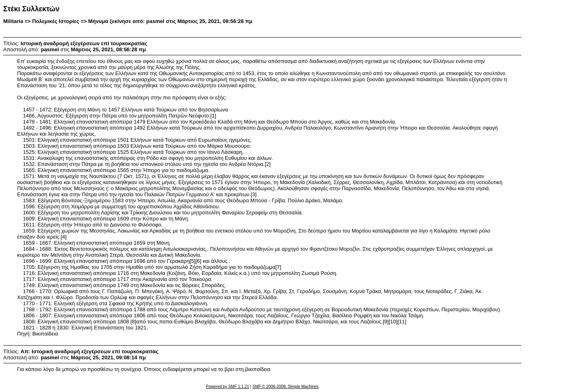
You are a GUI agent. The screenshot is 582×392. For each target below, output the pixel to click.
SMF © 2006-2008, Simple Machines (286, 387)
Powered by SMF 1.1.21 (227, 387)
